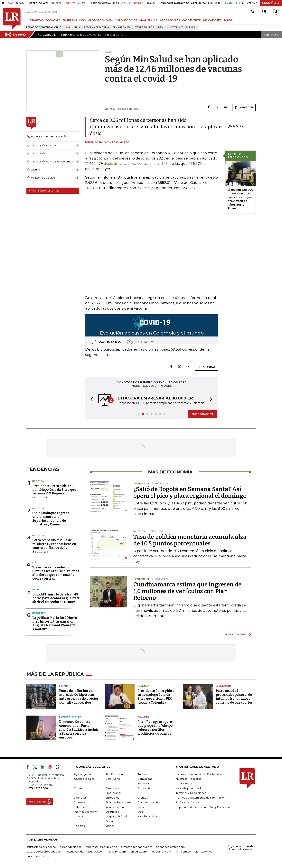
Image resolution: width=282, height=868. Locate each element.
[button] (90, 400)
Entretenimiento (70, 717)
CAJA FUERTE (191, 20)
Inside (141, 807)
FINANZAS (37, 20)
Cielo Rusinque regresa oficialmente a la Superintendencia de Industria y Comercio (51, 519)
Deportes (39, 613)
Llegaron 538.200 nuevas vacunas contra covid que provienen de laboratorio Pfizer (240, 199)
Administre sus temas (44, 191)
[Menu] (27, 20)
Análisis (142, 774)
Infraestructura (115, 807)
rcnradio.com (138, 852)
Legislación (223, 686)
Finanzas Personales (118, 802)
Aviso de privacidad (188, 788)
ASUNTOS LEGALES (167, 20)
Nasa (67, 27)
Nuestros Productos (188, 779)
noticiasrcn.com (161, 852)
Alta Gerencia (114, 774)
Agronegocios (83, 774)
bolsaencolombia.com (170, 847)
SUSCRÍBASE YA (203, 414)
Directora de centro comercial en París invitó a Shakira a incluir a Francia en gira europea (79, 730)
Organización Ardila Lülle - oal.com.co (241, 848)
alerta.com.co (204, 852)
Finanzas (143, 717)
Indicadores (81, 807)
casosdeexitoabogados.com (45, 852)
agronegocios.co (71, 847)
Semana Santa (122, 27)
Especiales (112, 798)
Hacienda (38, 481)
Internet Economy (85, 812)
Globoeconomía (148, 802)
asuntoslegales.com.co (41, 847)
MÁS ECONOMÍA (236, 634)
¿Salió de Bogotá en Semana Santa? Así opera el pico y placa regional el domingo (190, 492)
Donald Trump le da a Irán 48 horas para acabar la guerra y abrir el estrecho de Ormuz (56, 598)
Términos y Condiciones (191, 793)
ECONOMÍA (53, 20)
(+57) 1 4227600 (37, 788)
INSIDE (228, 20)
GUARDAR (244, 107)
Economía (144, 788)
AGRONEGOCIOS (126, 20)
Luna (77, 27)
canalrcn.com (117, 852)
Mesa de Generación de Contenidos (199, 774)
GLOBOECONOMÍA (100, 20)
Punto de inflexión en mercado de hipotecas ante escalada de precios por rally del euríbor (79, 697)
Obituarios (112, 812)
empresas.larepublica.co (101, 847)
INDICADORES (212, 20)
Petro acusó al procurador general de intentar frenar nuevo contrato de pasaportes (234, 697)
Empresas (80, 798)
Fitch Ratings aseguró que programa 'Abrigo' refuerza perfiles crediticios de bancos (155, 728)
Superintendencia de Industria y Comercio (203, 807)
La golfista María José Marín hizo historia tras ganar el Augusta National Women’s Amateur (55, 623)
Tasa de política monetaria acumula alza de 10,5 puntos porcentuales (190, 540)
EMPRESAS (70, 20)
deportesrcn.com (38, 856)
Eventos (143, 798)
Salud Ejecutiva (147, 816)
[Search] (253, 12)
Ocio (141, 812)
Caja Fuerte (113, 779)
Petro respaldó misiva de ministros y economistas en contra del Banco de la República (54, 546)
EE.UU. (36, 590)
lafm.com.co (183, 852)
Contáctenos (184, 783)
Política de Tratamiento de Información (201, 798)
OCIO (82, 20)
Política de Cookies (188, 802)
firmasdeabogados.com (136, 847)
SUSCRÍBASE (271, 3)
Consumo (80, 788)
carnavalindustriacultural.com (86, 852)
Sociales (79, 826)
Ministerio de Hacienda (181, 27)
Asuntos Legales (84, 779)
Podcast (79, 816)
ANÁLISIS (146, 20)
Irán (160, 27)
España (64, 686)
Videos (110, 826)
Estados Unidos (144, 27)
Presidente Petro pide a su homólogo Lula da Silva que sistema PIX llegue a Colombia (54, 492)
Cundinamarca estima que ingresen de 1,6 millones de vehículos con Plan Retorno (187, 591)
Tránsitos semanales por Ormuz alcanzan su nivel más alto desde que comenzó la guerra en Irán (56, 573)
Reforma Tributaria (96, 27)
